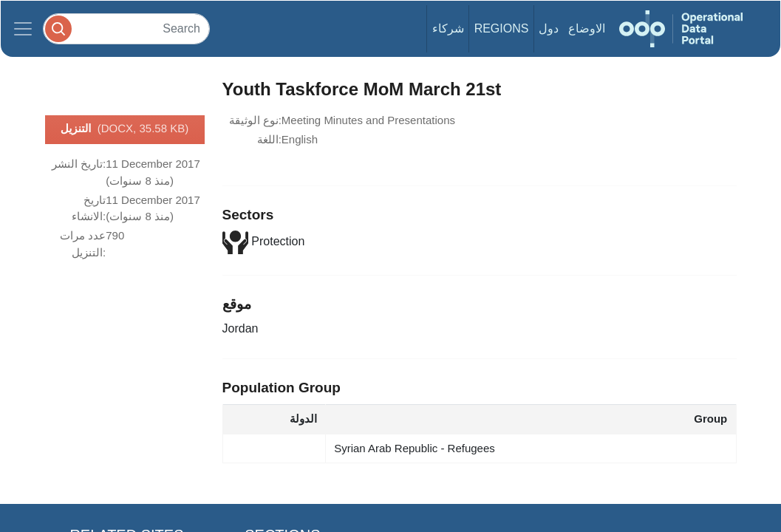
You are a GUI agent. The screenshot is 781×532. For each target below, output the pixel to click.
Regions (502, 28)
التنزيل (125, 129)
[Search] (126, 28)
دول (549, 28)
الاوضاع (587, 28)
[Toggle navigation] (23, 29)
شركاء (448, 28)
